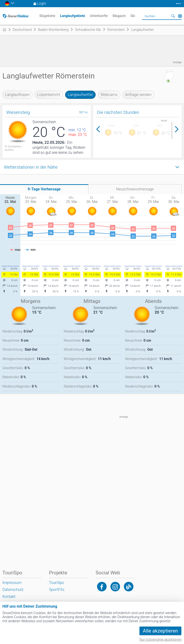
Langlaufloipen (17, 95)
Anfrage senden (138, 95)
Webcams (109, 95)
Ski (133, 16)
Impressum (12, 583)
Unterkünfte (99, 16)
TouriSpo (56, 583)
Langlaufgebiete (72, 16)
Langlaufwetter (80, 95)
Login (42, 3)
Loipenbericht (49, 95)
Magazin (119, 16)
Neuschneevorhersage (135, 189)
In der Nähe (180, 16)
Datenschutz (13, 590)
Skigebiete (47, 16)
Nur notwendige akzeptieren (161, 640)
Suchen (173, 16)
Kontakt (9, 597)
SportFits (57, 590)
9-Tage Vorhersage (44, 189)
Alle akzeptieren (160, 631)
